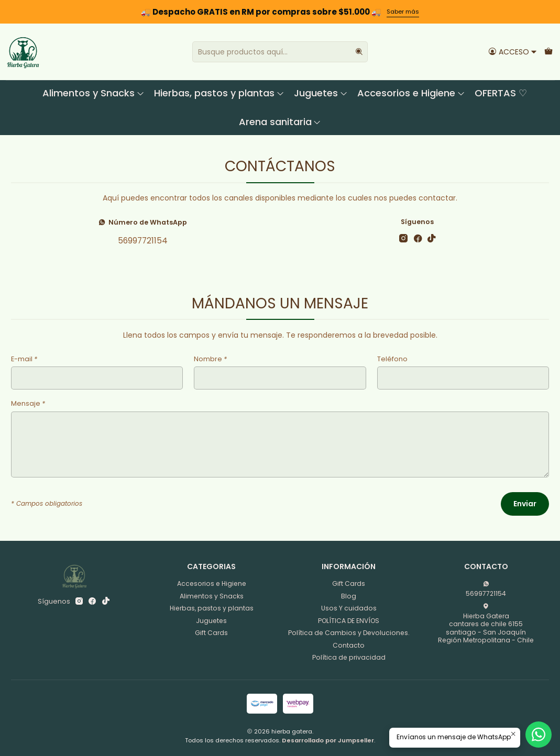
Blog (349, 596)
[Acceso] (513, 52)
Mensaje (28, 404)
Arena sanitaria (280, 122)
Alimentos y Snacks (94, 93)
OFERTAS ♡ (501, 93)
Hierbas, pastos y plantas (219, 93)
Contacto (349, 645)
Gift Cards (211, 633)
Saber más (403, 12)
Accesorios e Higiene (411, 93)
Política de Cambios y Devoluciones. (349, 633)
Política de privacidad (349, 657)
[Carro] (548, 52)
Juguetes (321, 93)
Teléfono (392, 359)
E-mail (24, 359)
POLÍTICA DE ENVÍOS (349, 621)
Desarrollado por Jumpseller (328, 740)
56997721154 (143, 241)
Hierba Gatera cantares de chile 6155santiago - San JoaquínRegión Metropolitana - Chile (486, 624)
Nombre (210, 359)
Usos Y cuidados (349, 608)
